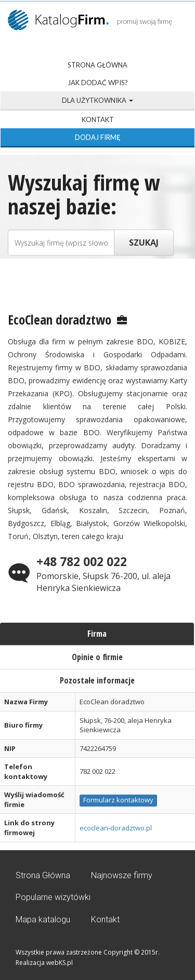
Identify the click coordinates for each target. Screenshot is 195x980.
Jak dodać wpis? (98, 83)
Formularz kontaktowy (118, 800)
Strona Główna (97, 65)
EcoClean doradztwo (60, 319)
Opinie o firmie (97, 657)
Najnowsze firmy (122, 875)
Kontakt (98, 119)
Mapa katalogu (43, 919)
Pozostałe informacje (97, 680)
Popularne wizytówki (53, 897)
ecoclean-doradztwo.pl (116, 828)
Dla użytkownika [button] (97, 100)
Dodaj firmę (98, 137)
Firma (97, 634)
